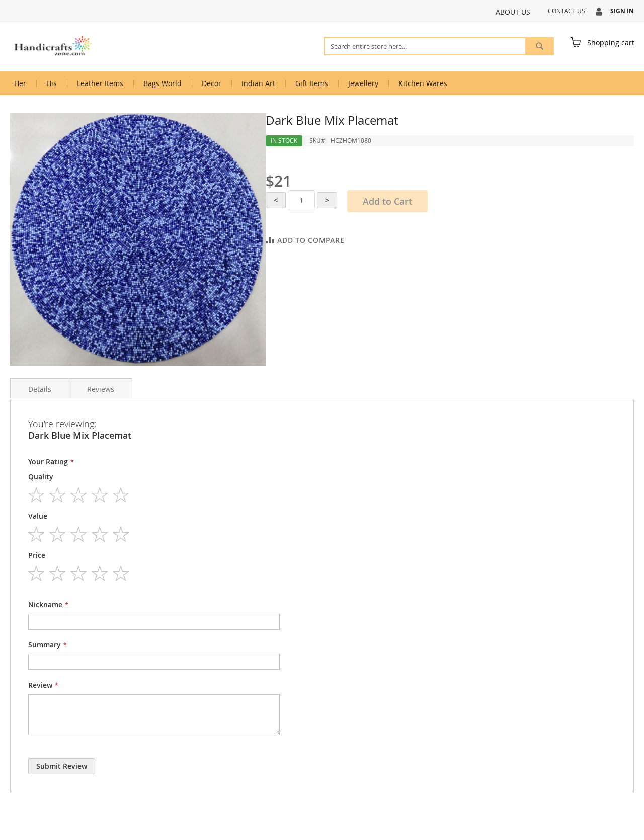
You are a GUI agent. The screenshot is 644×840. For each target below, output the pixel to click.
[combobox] (439, 46)
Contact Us (567, 11)
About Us (513, 12)
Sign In (622, 11)
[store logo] (53, 46)
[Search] (540, 46)
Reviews (101, 389)
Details (40, 389)
